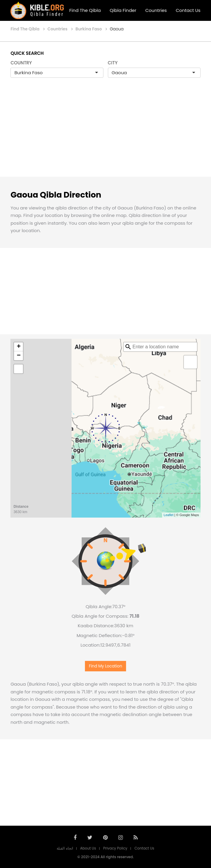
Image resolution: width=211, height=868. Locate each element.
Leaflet (169, 515)
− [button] (19, 356)
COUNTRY (21, 63)
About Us (88, 848)
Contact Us (188, 10)
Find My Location (105, 666)
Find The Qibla (85, 10)
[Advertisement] (105, 133)
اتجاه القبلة (65, 848)
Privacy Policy (115, 848)
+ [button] (19, 347)
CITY (113, 63)
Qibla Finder (123, 10)
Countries (156, 10)
